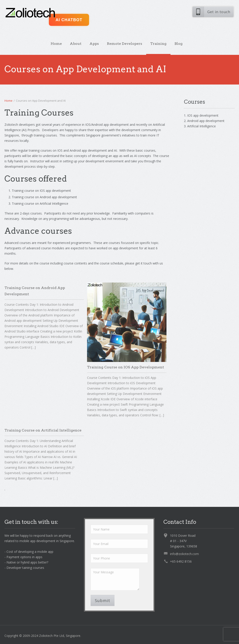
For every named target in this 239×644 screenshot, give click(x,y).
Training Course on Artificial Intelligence (43, 430)
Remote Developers (125, 44)
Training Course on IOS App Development (126, 367)
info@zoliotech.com (184, 554)
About (76, 44)
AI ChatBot (69, 20)
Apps (94, 44)
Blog (179, 44)
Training (158, 44)
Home (56, 44)
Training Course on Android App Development (35, 291)
